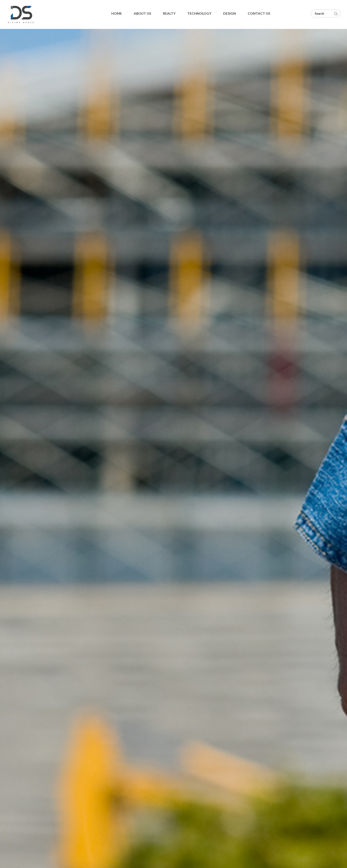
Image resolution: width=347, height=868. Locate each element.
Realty (169, 13)
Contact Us (259, 13)
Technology (199, 13)
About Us (142, 13)
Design (230, 13)
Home (117, 13)
